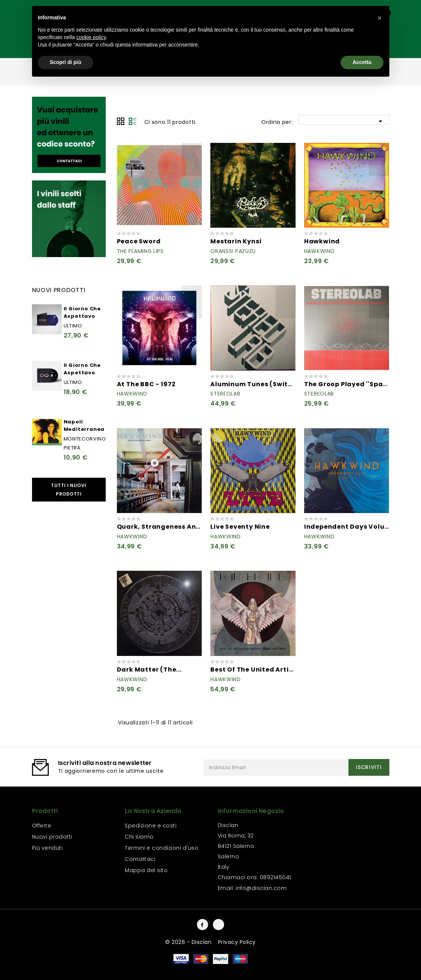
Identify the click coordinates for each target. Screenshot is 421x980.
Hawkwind (322, 241)
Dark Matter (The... (149, 670)
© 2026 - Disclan (189, 942)
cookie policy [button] (91, 37)
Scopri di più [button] (66, 62)
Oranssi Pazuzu (233, 251)
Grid (121, 121)
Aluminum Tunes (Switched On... (266, 384)
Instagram (219, 925)
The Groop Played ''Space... (350, 384)
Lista (133, 121)
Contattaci (140, 859)
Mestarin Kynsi (236, 241)
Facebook (202, 925)
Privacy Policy (237, 942)
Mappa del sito (146, 870)
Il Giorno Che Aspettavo (82, 312)
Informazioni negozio (251, 811)
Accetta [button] (362, 62)
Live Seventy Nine (240, 527)
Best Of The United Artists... (257, 670)
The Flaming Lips (140, 251)
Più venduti (47, 848)
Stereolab (225, 394)
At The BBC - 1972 (146, 384)
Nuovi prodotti (52, 837)
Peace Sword (139, 241)
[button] (380, 18)
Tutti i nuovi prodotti (69, 490)
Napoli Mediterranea (84, 425)
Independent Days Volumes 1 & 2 (359, 527)
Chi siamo (139, 837)
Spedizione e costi (151, 826)
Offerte (42, 826)
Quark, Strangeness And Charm (171, 527)
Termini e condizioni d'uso (162, 848)
